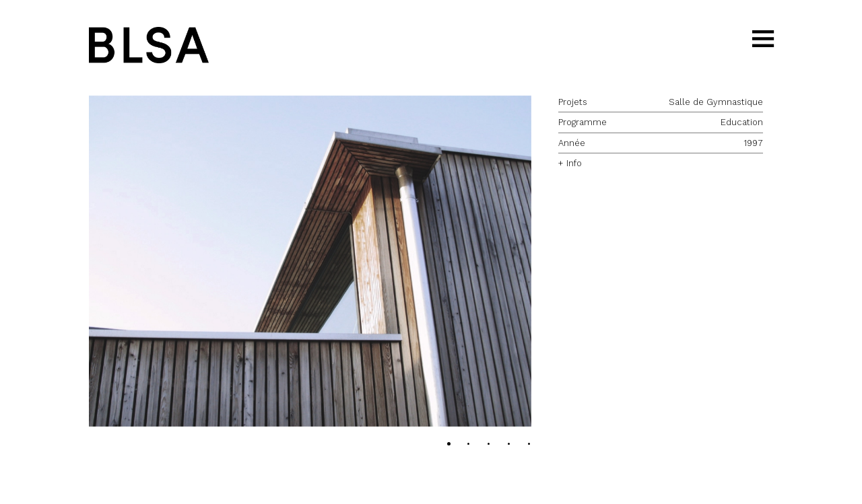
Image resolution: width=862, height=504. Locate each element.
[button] (310, 261)
